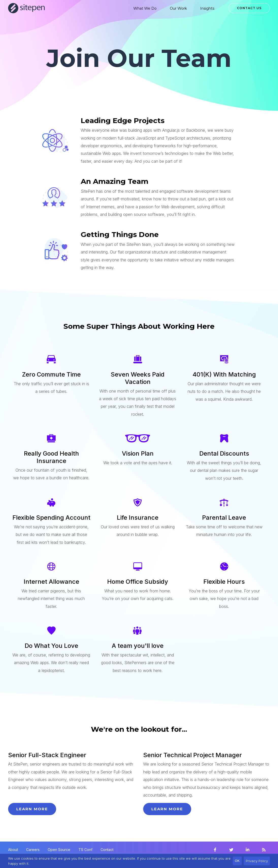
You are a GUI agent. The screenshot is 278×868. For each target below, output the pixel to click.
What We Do (145, 8)
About (13, 850)
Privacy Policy (257, 861)
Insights (207, 8)
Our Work (178, 8)
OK (237, 861)
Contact (107, 850)
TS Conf (85, 850)
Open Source (59, 850)
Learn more (32, 809)
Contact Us (249, 8)
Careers (33, 850)
